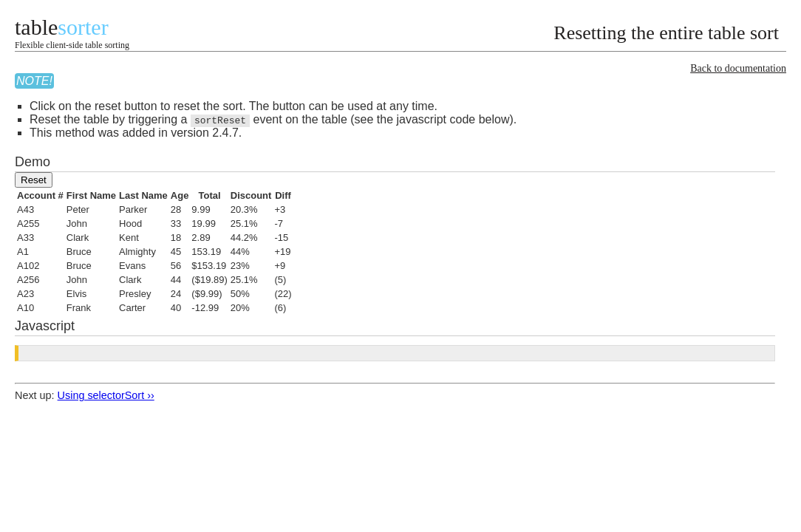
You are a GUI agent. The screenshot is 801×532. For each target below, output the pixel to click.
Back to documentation (738, 68)
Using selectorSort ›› (106, 395)
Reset (34, 180)
